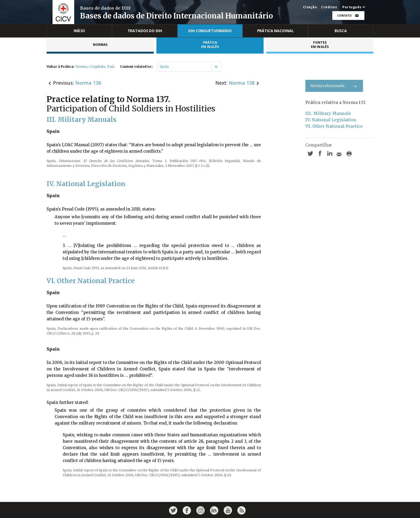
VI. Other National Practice (334, 126)
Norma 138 (242, 83)
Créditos (329, 7)
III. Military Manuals (328, 113)
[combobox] (160, 67)
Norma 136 (88, 83)
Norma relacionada (334, 86)
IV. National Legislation (331, 120)
